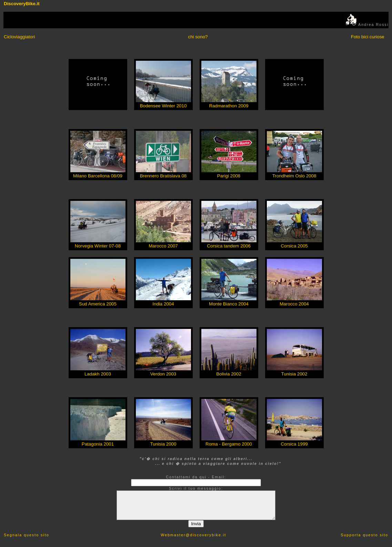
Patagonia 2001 (98, 444)
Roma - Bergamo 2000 (229, 444)
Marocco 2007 (163, 246)
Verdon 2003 (163, 374)
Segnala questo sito (27, 535)
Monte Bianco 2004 (229, 304)
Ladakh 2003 (98, 374)
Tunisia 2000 (163, 444)
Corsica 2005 (294, 246)
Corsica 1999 (294, 444)
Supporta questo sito (364, 535)
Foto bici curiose (368, 37)
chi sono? (198, 37)
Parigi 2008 (229, 176)
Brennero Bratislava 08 (163, 176)
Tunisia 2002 (294, 374)
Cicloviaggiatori (19, 37)
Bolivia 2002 (229, 374)
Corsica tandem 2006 (229, 246)
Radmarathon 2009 (229, 106)
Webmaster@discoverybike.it (193, 535)
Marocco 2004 (294, 304)
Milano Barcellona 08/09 (98, 176)
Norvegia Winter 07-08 (98, 246)
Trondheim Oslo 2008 (294, 176)
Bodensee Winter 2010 (163, 106)
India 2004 (163, 304)
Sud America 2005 (98, 304)
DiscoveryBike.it (22, 4)
